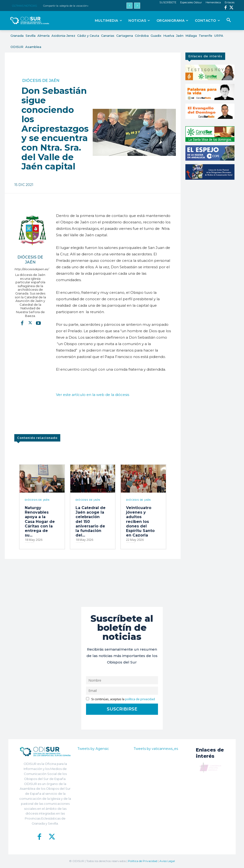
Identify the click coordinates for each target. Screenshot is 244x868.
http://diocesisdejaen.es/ (30, 269)
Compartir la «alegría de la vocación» (66, 6)
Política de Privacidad (143, 861)
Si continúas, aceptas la (120, 699)
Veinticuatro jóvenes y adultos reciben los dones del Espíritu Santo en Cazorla (140, 521)
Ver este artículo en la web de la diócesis (93, 395)
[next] (137, 6)
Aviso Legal (167, 861)
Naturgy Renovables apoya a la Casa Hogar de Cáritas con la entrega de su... (40, 521)
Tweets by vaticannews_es (156, 749)
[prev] (130, 6)
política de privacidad (140, 699)
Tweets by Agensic (93, 749)
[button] (229, 20)
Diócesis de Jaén (41, 81)
